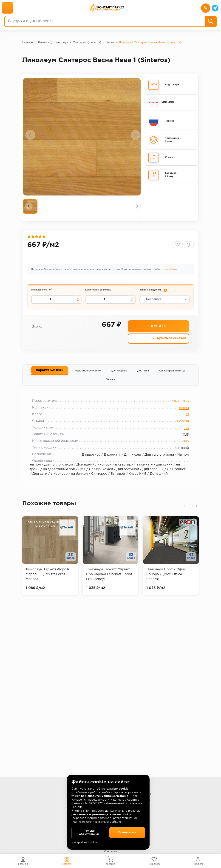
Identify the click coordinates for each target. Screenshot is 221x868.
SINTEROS (178, 408)
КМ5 (183, 448)
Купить (158, 332)
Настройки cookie (84, 843)
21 (185, 422)
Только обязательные (89, 831)
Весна (181, 415)
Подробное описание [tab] (87, 376)
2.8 (184, 435)
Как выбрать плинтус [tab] (172, 376)
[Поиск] (210, 22)
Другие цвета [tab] (119, 376)
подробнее (170, 272)
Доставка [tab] (143, 376)
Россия (180, 428)
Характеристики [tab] (50, 376)
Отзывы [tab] (111, 385)
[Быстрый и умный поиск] (105, 22)
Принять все (127, 831)
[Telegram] (215, 9)
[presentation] (30, 135)
